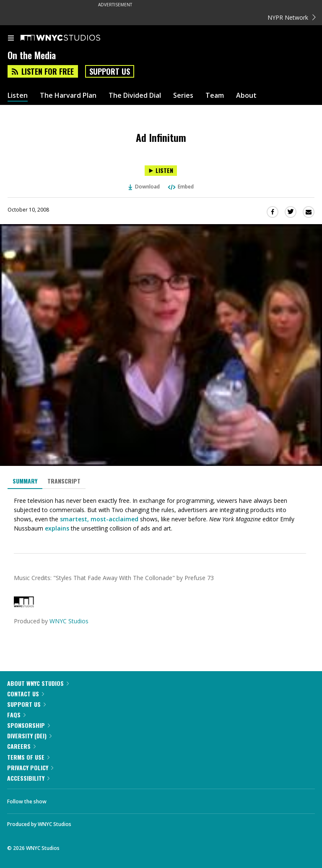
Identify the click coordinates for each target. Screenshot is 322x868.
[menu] (11, 39)
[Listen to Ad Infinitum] (161, 171)
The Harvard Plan (68, 95)
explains (57, 528)
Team (215, 95)
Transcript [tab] (64, 481)
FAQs (16, 715)
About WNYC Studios (38, 683)
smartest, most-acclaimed (99, 519)
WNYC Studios (69, 621)
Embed (180, 187)
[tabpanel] (161, 515)
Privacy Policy (30, 767)
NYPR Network (292, 17)
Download (144, 187)
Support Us (110, 71)
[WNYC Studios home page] (71, 38)
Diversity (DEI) (29, 736)
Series (183, 95)
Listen (18, 95)
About (246, 95)
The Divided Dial (135, 95)
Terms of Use (28, 757)
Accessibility (28, 778)
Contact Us (26, 694)
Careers (21, 746)
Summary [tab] (25, 481)
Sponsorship (29, 725)
